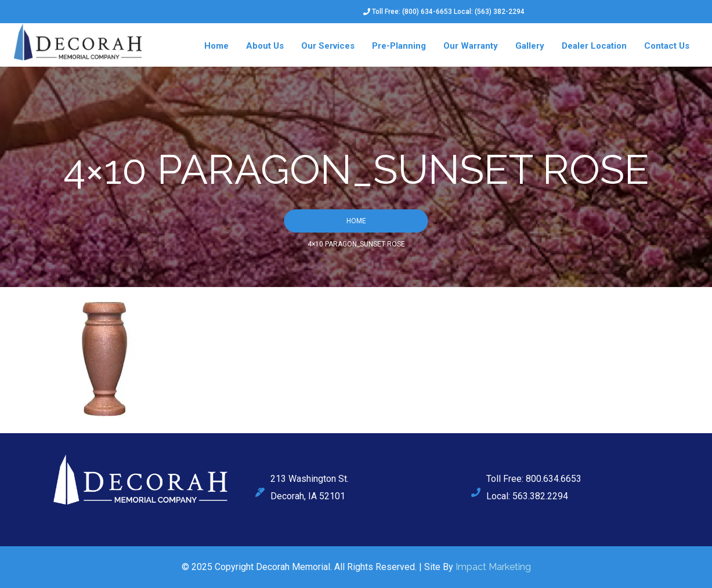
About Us (265, 46)
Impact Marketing (493, 567)
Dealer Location (594, 46)
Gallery (530, 46)
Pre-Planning (399, 46)
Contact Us (667, 46)
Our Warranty (471, 46)
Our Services (328, 46)
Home (216, 46)
